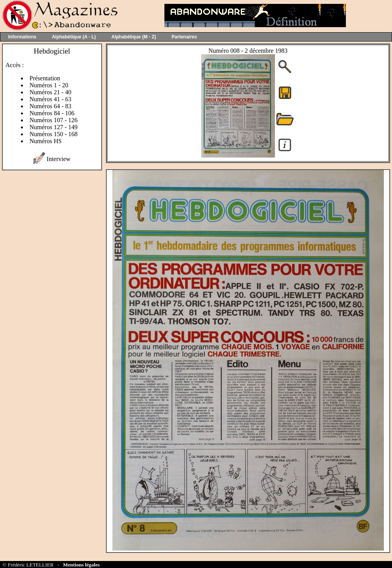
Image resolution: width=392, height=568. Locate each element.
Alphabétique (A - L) (74, 37)
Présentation (45, 78)
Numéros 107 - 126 (54, 120)
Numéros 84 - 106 (52, 113)
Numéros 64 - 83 (50, 106)
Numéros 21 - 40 (50, 92)
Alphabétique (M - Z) (134, 37)
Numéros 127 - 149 (54, 127)
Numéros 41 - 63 (50, 99)
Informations (22, 37)
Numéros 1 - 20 (49, 85)
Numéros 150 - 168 (54, 134)
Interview (58, 159)
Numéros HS (46, 141)
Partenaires (184, 37)
